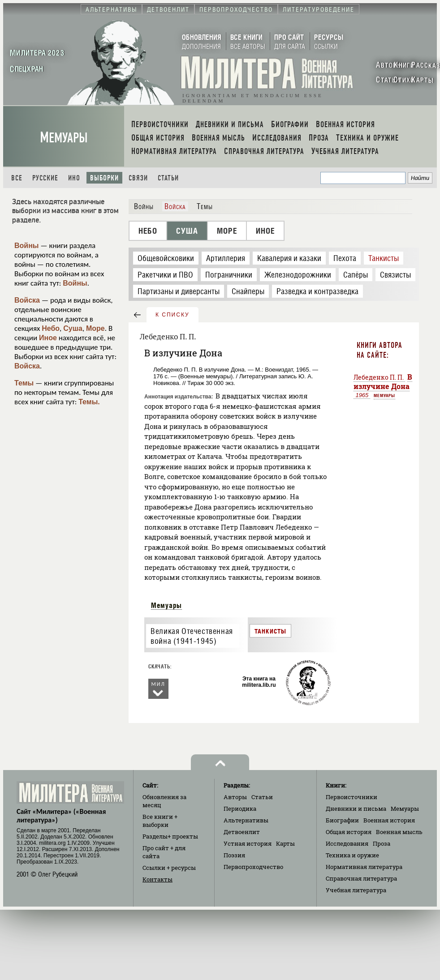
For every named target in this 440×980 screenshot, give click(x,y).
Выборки (104, 178)
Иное (48, 338)
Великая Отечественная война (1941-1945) (192, 636)
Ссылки (169, 868)
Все (17, 178)
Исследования (347, 843)
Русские (45, 178)
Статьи (168, 178)
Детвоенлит (242, 832)
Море (95, 328)
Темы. (89, 402)
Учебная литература (356, 890)
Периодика (240, 809)
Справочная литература (361, 878)
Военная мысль (399, 832)
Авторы (235, 797)
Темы (24, 383)
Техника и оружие (352, 855)
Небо (51, 328)
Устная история (248, 843)
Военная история (389, 820)
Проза (382, 843)
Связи (138, 178)
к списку (173, 315)
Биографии (342, 820)
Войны (27, 246)
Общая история (349, 832)
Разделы (170, 836)
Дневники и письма (356, 809)
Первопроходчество (253, 867)
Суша (73, 328)
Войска (27, 300)
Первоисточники (352, 797)
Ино (74, 178)
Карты (285, 843)
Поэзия (234, 855)
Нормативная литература (364, 867)
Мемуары (64, 138)
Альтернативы (246, 820)
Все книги (160, 821)
